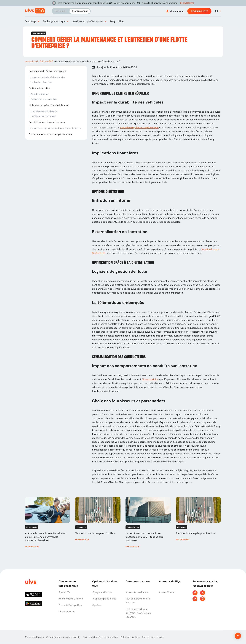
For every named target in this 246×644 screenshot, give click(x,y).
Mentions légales (34, 637)
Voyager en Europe (102, 592)
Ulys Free (97, 605)
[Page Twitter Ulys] (203, 593)
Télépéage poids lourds (104, 599)
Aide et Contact (167, 592)
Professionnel (80, 11)
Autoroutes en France (137, 592)
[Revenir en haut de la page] (227, 636)
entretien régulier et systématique (139, 127)
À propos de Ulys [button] (170, 581)
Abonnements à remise (71, 599)
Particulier (61, 11)
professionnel (31, 61)
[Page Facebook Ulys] (195, 593)
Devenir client (199, 11)
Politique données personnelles (100, 637)
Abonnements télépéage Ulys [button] (68, 584)
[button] (187, 3)
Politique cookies (130, 637)
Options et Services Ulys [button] (105, 584)
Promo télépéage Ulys (70, 605)
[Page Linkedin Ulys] (195, 599)
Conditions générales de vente (63, 637)
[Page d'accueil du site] (30, 582)
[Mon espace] (175, 11)
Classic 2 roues (66, 612)
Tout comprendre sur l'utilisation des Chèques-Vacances (139, 613)
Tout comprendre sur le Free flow (138, 601)
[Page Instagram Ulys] (203, 599)
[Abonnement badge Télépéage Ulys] (35, 11)
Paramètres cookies (153, 637)
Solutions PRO (47, 61)
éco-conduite (150, 379)
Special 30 (64, 592)
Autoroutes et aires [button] (138, 581)
